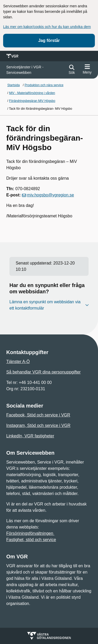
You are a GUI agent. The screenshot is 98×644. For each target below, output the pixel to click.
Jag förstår (49, 40)
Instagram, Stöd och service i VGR (38, 425)
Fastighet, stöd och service (31, 540)
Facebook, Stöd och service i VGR (38, 415)
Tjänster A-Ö (18, 362)
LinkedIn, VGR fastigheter (30, 436)
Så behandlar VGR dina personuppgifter (44, 372)
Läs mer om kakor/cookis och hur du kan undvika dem (47, 27)
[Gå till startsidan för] (35, 70)
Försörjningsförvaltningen (30, 533)
